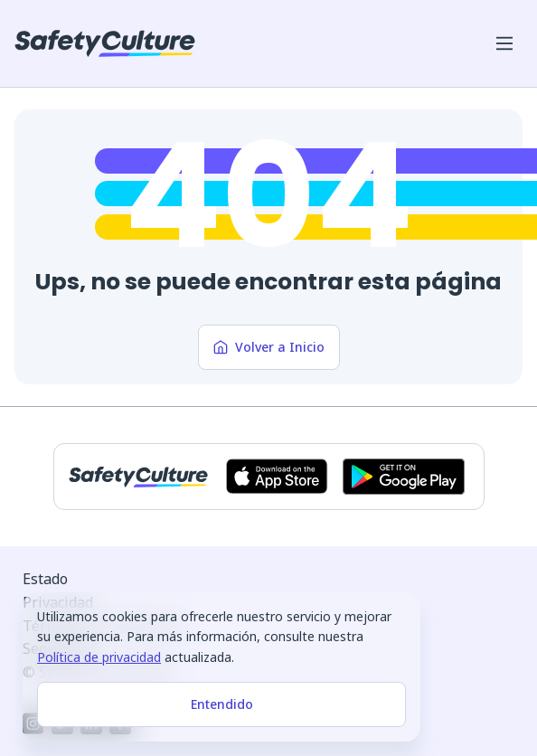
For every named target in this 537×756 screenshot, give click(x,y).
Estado (45, 579)
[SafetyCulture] (105, 43)
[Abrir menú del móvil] (504, 43)
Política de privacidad (99, 657)
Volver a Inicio (269, 347)
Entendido (222, 704)
